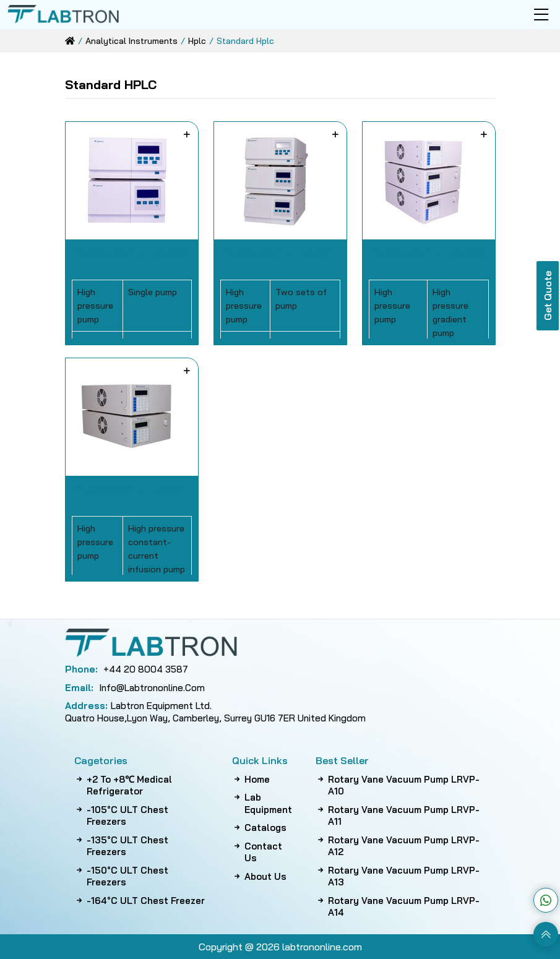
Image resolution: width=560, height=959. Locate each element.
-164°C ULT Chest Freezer (140, 901)
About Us (259, 877)
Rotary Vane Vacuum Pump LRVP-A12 (398, 846)
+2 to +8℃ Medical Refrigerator (123, 785)
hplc (197, 41)
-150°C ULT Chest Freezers (121, 876)
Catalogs (259, 828)
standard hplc (245, 41)
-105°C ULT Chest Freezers (121, 816)
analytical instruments (131, 41)
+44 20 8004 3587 (127, 669)
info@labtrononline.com (135, 688)
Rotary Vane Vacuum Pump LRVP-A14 (398, 907)
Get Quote (548, 296)
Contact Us (257, 852)
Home (251, 780)
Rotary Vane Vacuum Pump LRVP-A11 (398, 816)
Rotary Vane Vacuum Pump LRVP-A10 (398, 785)
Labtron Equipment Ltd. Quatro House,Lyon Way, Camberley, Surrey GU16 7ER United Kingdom (215, 712)
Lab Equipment (262, 803)
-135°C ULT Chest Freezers (121, 846)
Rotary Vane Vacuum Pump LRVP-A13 (398, 876)
